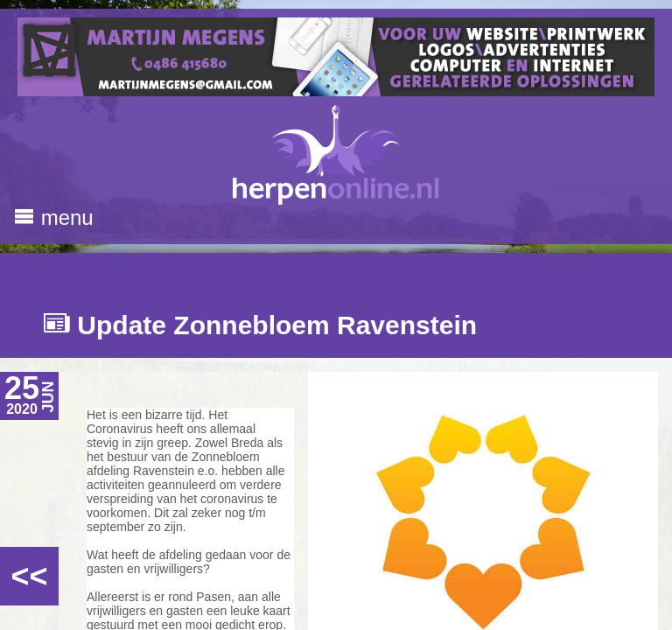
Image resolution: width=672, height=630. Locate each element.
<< (29, 576)
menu (54, 217)
